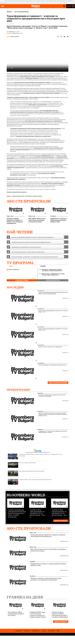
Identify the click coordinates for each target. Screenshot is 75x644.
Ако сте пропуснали (29, 201)
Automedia (43, 1)
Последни (15, 287)
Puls (34, 1)
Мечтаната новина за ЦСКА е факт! (22, 465)
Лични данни (40, 634)
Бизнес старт (10, 216)
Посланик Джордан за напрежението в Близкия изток (52, 365)
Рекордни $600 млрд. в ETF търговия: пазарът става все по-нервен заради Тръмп (38, 614)
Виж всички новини (58, 383)
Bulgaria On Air (19, 1)
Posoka (64, 1)
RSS (58, 631)
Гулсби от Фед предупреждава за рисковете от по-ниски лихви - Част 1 (53, 329)
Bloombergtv (13, 1)
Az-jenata (30, 1)
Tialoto (26, 1)
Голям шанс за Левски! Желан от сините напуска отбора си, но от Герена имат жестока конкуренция (35, 457)
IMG (2, 1)
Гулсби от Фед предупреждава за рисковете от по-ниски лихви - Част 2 (53, 311)
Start (61, 1)
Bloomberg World (41, 291)
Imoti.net (47, 1)
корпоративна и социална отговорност (34, 196)
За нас (44, 631)
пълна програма (53, 280)
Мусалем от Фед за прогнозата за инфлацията (50, 347)
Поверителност (33, 634)
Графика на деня (25, 597)
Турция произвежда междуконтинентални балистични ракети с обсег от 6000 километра (53, 293)
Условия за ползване (24, 634)
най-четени (20, 232)
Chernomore (71, 1)
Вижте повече (61, 521)
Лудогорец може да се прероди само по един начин (26, 473)
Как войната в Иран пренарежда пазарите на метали (16, 614)
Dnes (9, 1)
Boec (67, 1)
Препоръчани (18, 390)
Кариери (19, 631)
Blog (58, 1)
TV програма (20, 263)
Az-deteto (55, 1)
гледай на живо (22, 280)
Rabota (51, 1)
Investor (6, 1)
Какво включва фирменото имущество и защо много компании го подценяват (52, 396)
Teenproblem (38, 1)
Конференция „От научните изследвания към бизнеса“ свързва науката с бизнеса (53, 432)
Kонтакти (52, 631)
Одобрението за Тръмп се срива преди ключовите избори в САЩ (48, 565)
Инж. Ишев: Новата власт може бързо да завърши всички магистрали (48, 550)
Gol (24, 1)
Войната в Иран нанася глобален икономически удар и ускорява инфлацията (60, 614)
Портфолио (36, 631)
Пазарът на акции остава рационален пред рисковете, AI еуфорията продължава (46, 579)
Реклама (27, 631)
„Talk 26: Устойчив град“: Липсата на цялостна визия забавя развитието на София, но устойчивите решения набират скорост (52, 414)
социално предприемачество (18, 196)
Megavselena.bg (3, 3)
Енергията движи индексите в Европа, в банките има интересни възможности (48, 536)
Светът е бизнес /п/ (13, 270)
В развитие (53, 216)
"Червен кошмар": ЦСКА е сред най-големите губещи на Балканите (30, 482)
